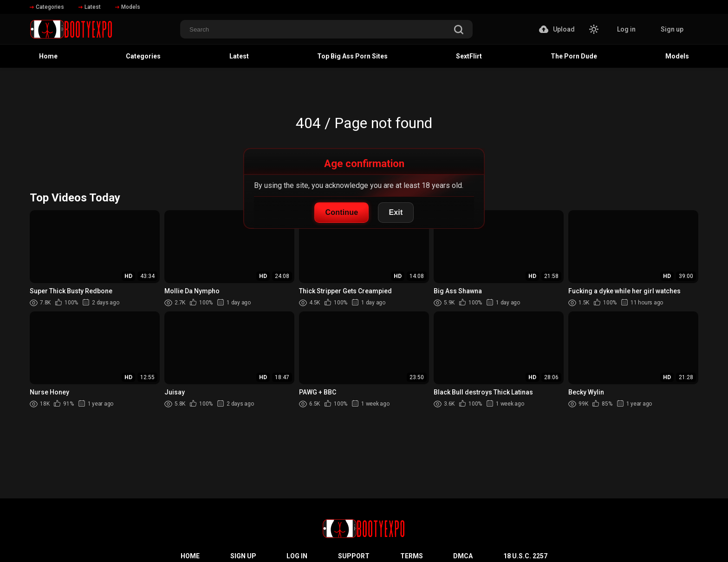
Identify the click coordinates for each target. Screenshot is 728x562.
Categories (47, 7)
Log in (626, 29)
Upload (557, 29)
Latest (90, 7)
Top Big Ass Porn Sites (352, 56)
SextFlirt (469, 56)
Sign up (672, 29)
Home (48, 56)
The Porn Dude (574, 56)
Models (128, 7)
